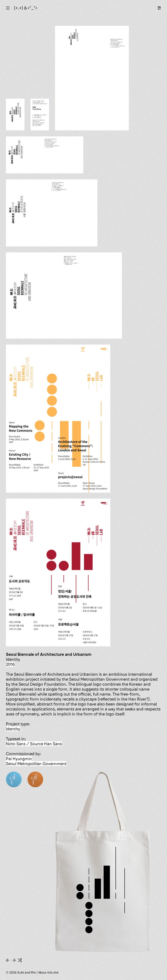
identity (13, 729)
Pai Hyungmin (19, 759)
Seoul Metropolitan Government (36, 764)
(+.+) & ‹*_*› (26, 8)
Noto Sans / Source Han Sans (34, 744)
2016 (10, 664)
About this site (48, 972)
